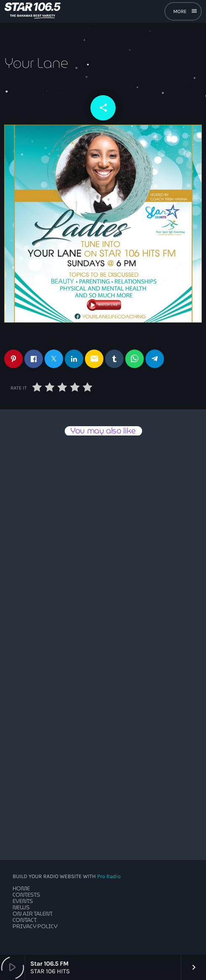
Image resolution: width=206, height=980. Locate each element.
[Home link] (33, 11)
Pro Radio (109, 877)
